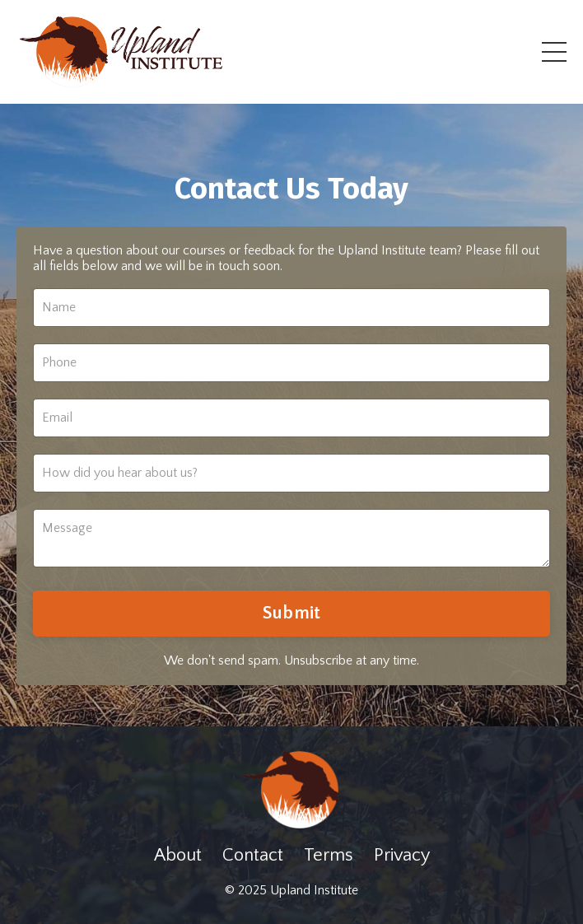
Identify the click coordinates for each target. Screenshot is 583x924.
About (178, 855)
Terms (329, 855)
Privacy (402, 855)
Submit (292, 613)
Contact (253, 855)
